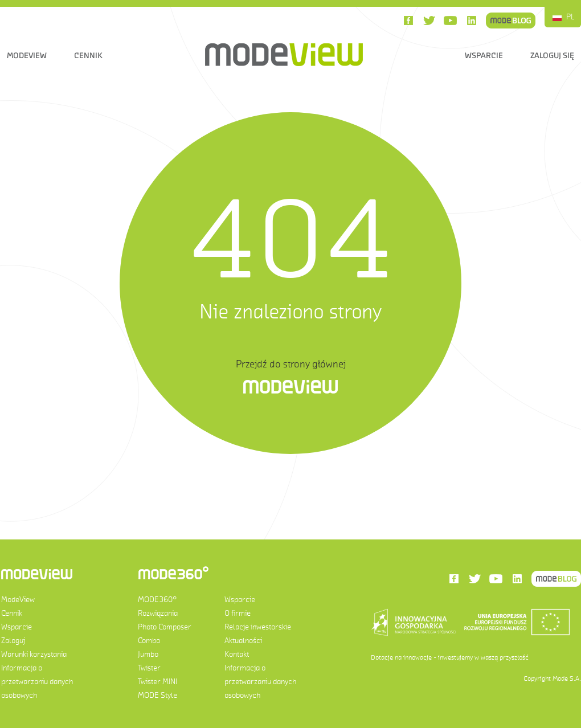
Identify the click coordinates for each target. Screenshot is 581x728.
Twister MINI (157, 682)
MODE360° (157, 600)
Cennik (88, 55)
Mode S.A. (567, 678)
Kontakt (237, 654)
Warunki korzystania (34, 654)
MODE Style (157, 695)
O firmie (238, 613)
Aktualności (243, 641)
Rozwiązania (158, 613)
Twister (149, 668)
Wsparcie (484, 55)
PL (570, 17)
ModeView (27, 55)
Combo (149, 641)
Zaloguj (13, 641)
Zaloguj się (552, 55)
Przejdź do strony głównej (291, 364)
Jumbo (148, 654)
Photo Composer (165, 627)
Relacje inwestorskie (258, 627)
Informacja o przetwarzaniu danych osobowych (37, 682)
